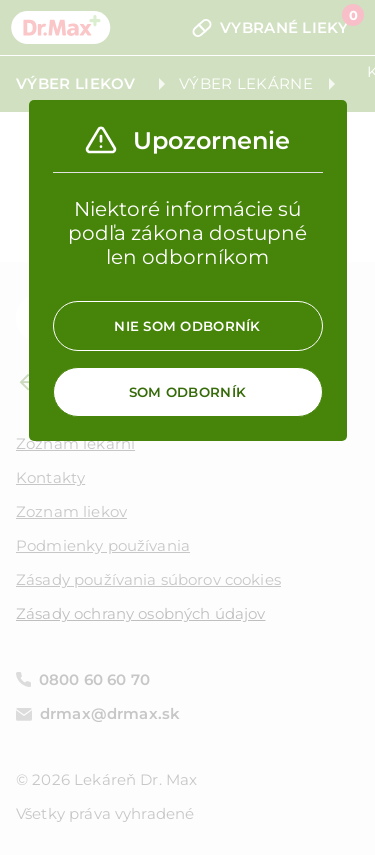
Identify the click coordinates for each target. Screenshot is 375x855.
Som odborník (187, 392)
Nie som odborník (187, 326)
